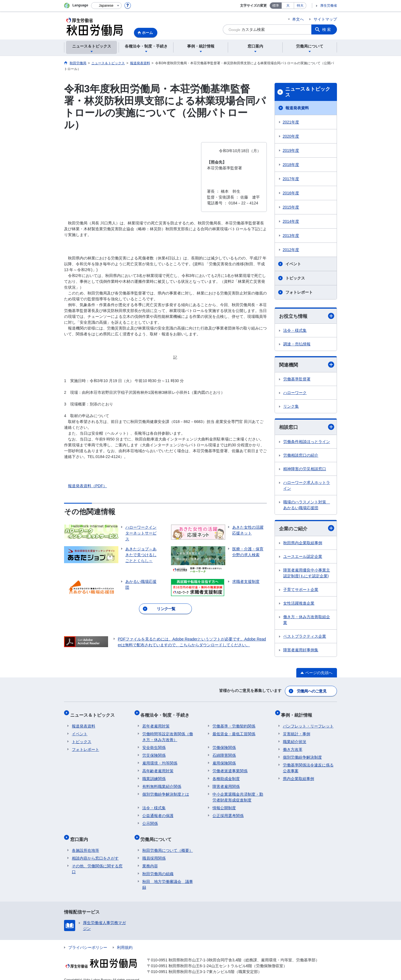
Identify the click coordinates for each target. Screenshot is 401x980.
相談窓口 (307, 428)
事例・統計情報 (299, 713)
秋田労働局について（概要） (168, 843)
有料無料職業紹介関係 (162, 783)
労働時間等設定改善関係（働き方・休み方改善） (168, 733)
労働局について (158, 834)
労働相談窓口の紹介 (301, 456)
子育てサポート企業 (301, 591)
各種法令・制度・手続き (167, 713)
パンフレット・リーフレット (308, 722)
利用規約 (125, 940)
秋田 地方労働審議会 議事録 (168, 877)
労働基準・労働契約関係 (234, 722)
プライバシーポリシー (88, 940)
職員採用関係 (154, 851)
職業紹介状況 (295, 738)
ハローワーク (295, 394)
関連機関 (307, 365)
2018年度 (291, 165)
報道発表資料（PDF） (87, 486)
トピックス (295, 278)
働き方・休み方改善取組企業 (307, 621)
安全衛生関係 (154, 744)
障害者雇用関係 (226, 783)
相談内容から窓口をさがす (95, 851)
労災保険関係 (154, 752)
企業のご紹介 (307, 529)
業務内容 (150, 859)
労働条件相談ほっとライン (307, 442)
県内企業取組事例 (299, 775)
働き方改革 (293, 746)
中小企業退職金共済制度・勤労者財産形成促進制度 (238, 794)
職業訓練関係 (154, 775)
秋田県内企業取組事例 (303, 544)
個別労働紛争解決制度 (302, 754)
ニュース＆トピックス (308, 92)
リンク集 (291, 407)
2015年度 (291, 207)
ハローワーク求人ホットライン (307, 486)
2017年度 (291, 179)
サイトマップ (325, 19)
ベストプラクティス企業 (305, 638)
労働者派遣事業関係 (230, 767)
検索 (327, 29)
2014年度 (291, 221)
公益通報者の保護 (158, 812)
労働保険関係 (224, 744)
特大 (300, 6)
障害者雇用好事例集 (301, 651)
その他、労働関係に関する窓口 (97, 862)
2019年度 (291, 150)
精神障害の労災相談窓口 (305, 470)
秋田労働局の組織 (158, 867)
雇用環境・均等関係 (160, 759)
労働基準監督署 (297, 380)
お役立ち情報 (307, 316)
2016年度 (291, 193)
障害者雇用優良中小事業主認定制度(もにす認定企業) (307, 574)
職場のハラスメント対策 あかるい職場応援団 (307, 506)
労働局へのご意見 (312, 691)
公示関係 (150, 820)
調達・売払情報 (297, 344)
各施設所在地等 (85, 843)
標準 (276, 6)
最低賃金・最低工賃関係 (234, 730)
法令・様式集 (295, 331)
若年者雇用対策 (156, 722)
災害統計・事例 (297, 730)
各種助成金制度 (226, 775)
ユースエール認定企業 (303, 558)
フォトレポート (299, 292)
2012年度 (291, 250)
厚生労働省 (329, 6)
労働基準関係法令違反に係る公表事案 (308, 764)
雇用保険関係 (224, 759)
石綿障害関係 (224, 752)
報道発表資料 (297, 108)
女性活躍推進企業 (299, 605)
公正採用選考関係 (228, 812)
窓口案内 (81, 834)
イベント (293, 264)
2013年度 (291, 236)
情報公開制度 (224, 804)
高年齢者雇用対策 (158, 767)
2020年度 (291, 136)
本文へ (298, 19)
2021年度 (291, 122)
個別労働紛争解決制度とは (166, 791)
